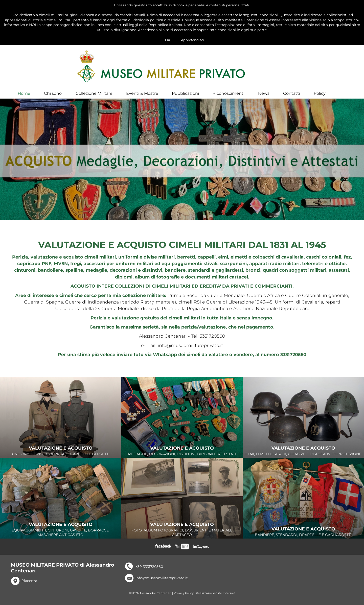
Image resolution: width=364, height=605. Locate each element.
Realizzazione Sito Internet (215, 597)
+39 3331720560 (149, 571)
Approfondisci (192, 40)
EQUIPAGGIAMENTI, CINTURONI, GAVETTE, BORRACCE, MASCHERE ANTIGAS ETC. (61, 534)
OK (168, 40)
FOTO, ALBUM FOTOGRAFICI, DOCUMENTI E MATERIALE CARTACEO (182, 534)
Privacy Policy (184, 597)
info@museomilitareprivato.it (162, 582)
